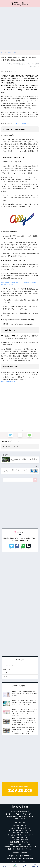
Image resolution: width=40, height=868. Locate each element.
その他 (5, 676)
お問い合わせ (13, 816)
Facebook (17, 549)
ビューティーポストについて (21, 812)
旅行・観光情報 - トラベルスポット (21, 842)
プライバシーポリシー (14, 814)
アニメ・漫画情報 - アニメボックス (21, 830)
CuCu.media (8, 673)
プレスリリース (15, 441)
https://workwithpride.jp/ (22, 123)
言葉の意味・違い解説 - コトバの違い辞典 (21, 858)
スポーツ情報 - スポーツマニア (21, 837)
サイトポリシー (30, 814)
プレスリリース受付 (27, 816)
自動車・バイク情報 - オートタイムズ (21, 844)
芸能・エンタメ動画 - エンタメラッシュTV (21, 849)
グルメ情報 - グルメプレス (21, 826)
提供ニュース (7, 669)
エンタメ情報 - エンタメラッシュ (21, 828)
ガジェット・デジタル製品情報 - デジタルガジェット (21, 847)
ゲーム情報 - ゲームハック (21, 833)
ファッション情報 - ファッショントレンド (21, 835)
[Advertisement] (20, 29)
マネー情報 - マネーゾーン (21, 840)
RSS (28, 549)
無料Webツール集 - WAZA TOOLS (21, 856)
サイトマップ (21, 819)
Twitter (12, 549)
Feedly (23, 549)
